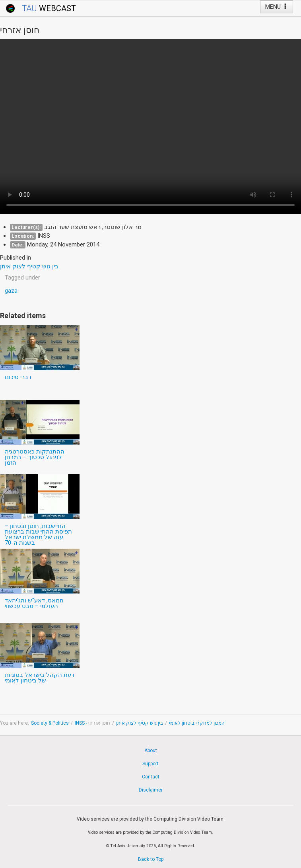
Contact (151, 777)
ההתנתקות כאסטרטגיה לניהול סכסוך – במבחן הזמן (35, 457)
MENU (277, 7)
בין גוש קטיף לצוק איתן (140, 723)
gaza (11, 291)
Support (150, 764)
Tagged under (22, 278)
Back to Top (151, 859)
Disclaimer (151, 790)
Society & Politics (50, 723)
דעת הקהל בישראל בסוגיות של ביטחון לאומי (40, 678)
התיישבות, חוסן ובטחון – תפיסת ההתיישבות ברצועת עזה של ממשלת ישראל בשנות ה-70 (38, 534)
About (151, 751)
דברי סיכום (18, 377)
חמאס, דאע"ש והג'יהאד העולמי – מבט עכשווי (34, 603)
